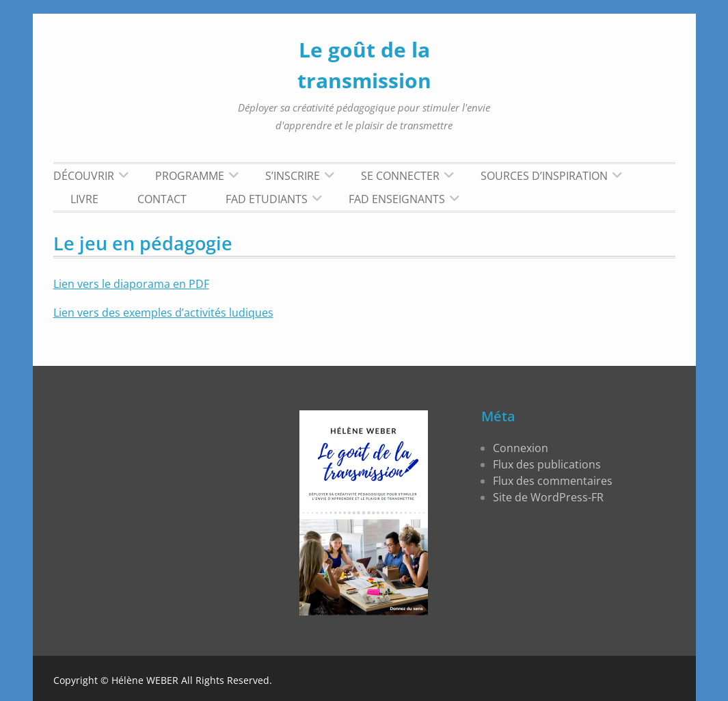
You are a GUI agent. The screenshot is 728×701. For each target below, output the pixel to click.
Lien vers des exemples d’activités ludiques (163, 313)
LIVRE (84, 199)
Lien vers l (79, 284)
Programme (190, 176)
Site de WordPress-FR (548, 497)
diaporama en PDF (160, 284)
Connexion (521, 448)
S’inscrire (293, 176)
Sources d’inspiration (544, 176)
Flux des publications (547, 464)
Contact (162, 199)
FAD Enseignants (397, 199)
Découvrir (84, 176)
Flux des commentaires (553, 481)
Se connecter (400, 176)
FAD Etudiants (267, 199)
